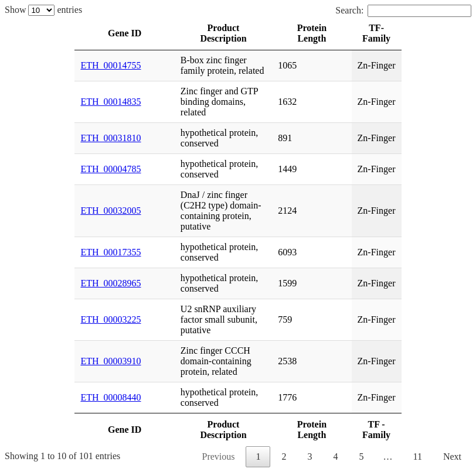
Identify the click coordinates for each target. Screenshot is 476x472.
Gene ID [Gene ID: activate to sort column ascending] (125, 33)
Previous (218, 456)
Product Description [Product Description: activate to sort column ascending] (223, 33)
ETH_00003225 (110, 319)
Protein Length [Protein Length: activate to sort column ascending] (312, 33)
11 (417, 456)
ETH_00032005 (110, 211)
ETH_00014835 (110, 102)
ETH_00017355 (110, 252)
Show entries (43, 10)
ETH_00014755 (110, 65)
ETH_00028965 (110, 283)
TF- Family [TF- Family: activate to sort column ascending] (376, 33)
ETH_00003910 (110, 361)
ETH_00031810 (110, 138)
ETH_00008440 (110, 397)
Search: (403, 10)
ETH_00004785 (110, 169)
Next (452, 456)
